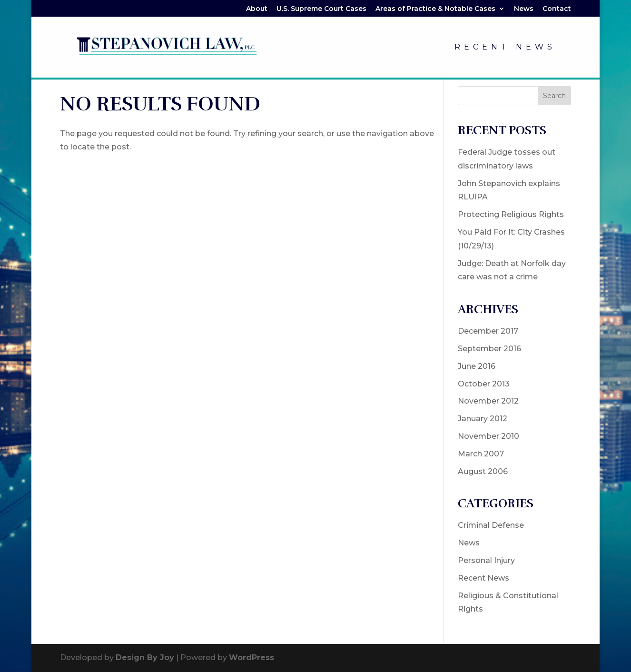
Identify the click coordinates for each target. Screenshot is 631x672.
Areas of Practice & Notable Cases (435, 9)
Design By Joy (145, 657)
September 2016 (489, 349)
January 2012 (483, 419)
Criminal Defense (491, 525)
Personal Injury (486, 560)
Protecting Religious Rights (511, 214)
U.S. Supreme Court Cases (321, 9)
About (257, 9)
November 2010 (488, 436)
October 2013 (484, 384)
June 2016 (477, 366)
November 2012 (488, 401)
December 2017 (488, 331)
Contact (557, 9)
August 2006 (483, 471)
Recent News (505, 48)
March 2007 (481, 454)
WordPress (251, 657)
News (524, 9)
